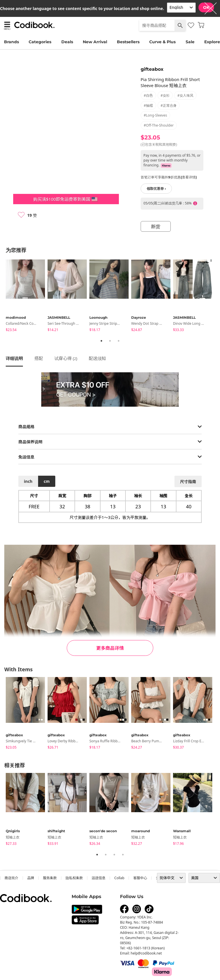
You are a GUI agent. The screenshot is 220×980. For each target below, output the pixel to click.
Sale (190, 42)
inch (28, 481)
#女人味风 (185, 96)
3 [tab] (119, 341)
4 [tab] (123, 855)
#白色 (148, 96)
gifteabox (152, 69)
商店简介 (11, 878)
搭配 (39, 358)
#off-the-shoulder (159, 125)
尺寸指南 (188, 482)
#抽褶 (148, 106)
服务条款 (50, 878)
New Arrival (95, 42)
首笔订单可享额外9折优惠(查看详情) (169, 177)
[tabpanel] (27, 297)
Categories (40, 42)
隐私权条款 (74, 878)
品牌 (31, 878)
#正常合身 (169, 106)
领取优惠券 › (156, 189)
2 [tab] (110, 341)
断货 (156, 227)
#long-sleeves (156, 115)
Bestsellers (128, 42)
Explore (212, 42)
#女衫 (165, 96)
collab (119, 878)
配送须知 (97, 358)
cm (47, 481)
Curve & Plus (162, 42)
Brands (11, 42)
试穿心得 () (66, 358)
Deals (67, 42)
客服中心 (140, 878)
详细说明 (14, 358)
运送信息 (99, 878)
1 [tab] (101, 341)
